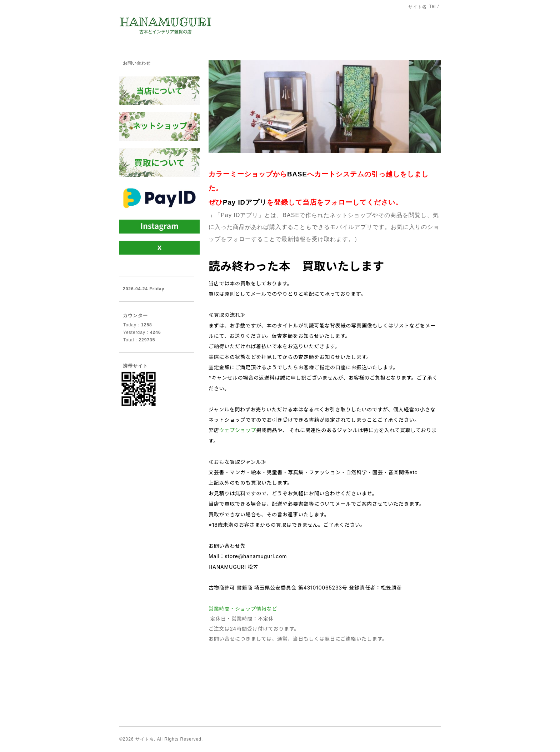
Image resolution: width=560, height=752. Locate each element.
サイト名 (145, 739)
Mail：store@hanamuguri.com (248, 556)
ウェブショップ (238, 430)
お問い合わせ (137, 63)
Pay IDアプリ (245, 202)
